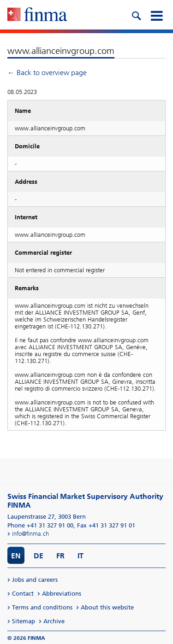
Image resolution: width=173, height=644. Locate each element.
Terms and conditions (42, 607)
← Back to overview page (47, 73)
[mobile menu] (156, 15)
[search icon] (136, 15)
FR (60, 556)
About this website (107, 607)
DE (39, 556)
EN (16, 556)
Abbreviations (62, 594)
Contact (23, 594)
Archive (54, 621)
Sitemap (24, 621)
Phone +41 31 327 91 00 (40, 525)
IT (81, 556)
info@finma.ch (30, 534)
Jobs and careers (35, 580)
